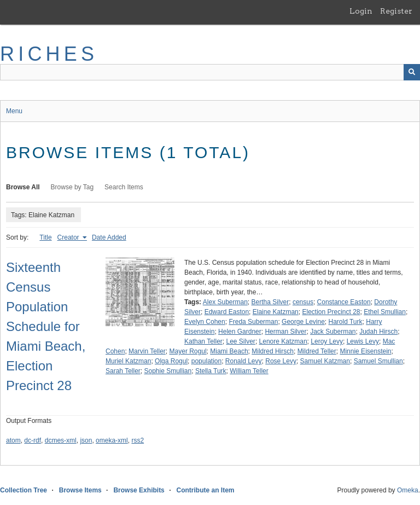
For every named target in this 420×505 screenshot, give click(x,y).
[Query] (210, 72)
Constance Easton (344, 302)
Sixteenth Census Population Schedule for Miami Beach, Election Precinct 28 (46, 326)
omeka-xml (112, 440)
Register (396, 11)
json (86, 440)
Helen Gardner (240, 332)
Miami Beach (229, 351)
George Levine (303, 322)
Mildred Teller (317, 351)
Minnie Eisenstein (365, 351)
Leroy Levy (327, 341)
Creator (69, 237)
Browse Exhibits (139, 490)
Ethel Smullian (385, 312)
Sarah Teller (123, 371)
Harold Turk (346, 322)
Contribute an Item (205, 490)
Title (45, 237)
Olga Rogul (171, 361)
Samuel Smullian (378, 361)
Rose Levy (281, 361)
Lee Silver (241, 341)
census (303, 302)
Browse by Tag (72, 187)
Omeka (408, 490)
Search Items (124, 187)
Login (361, 11)
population (206, 361)
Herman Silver (285, 332)
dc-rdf (33, 440)
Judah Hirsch (378, 332)
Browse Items (80, 490)
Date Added (109, 237)
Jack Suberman (333, 332)
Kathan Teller (203, 341)
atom (13, 440)
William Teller (249, 371)
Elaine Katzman (276, 312)
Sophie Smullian (168, 371)
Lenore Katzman (283, 341)
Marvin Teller (147, 351)
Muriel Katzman (128, 361)
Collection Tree (24, 490)
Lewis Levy (363, 341)
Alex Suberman (225, 302)
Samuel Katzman (325, 361)
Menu (14, 111)
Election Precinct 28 (331, 312)
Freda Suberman (253, 322)
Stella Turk (211, 371)
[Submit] (412, 72)
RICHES (49, 54)
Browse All (23, 187)
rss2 (138, 440)
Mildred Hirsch (273, 351)
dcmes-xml (61, 440)
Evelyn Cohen (205, 322)
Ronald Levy (244, 361)
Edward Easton (227, 312)
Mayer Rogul (188, 351)
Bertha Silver (270, 302)
